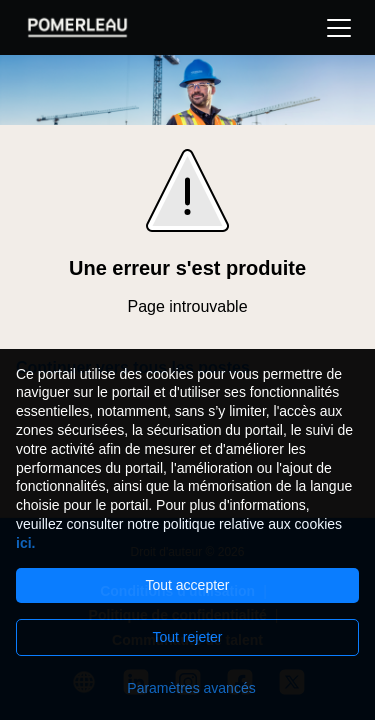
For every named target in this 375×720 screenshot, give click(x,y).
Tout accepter (187, 585)
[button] (339, 27)
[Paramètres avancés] (187, 688)
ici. (25, 543)
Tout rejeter (187, 637)
